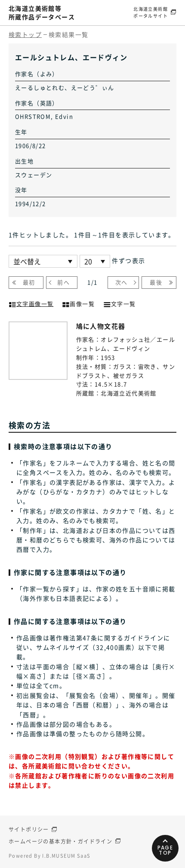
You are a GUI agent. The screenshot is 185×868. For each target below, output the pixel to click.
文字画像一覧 (31, 303)
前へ (63, 282)
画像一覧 (78, 303)
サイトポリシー (29, 829)
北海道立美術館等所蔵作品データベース (42, 12)
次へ (122, 282)
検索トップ (25, 34)
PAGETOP (165, 850)
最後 (156, 282)
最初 (29, 282)
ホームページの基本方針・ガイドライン (60, 841)
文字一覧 (120, 303)
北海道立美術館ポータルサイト (151, 12)
